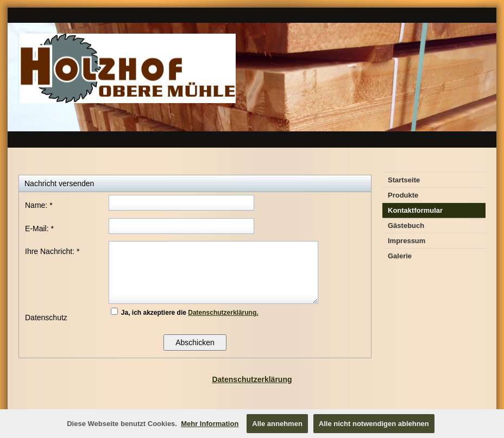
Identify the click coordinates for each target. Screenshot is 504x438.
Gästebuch (406, 226)
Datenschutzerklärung (252, 379)
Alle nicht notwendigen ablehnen (374, 424)
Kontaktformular (415, 210)
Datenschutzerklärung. (223, 313)
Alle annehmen (277, 424)
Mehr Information (210, 424)
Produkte (403, 195)
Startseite (404, 180)
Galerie (400, 256)
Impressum (407, 241)
